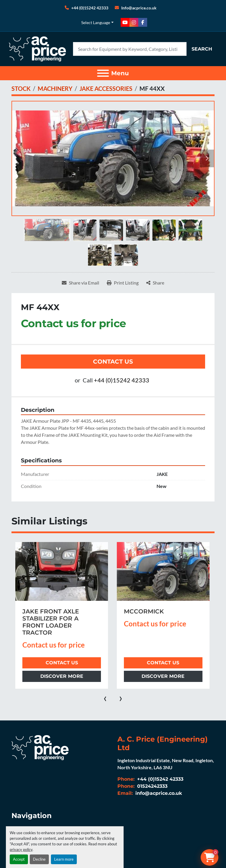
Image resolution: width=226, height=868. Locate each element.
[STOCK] (21, 88)
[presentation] (105, 698)
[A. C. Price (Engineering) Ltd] (40, 747)
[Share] (155, 283)
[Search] (130, 49)
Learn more (64, 859)
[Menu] (103, 73)
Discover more (62, 676)
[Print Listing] (123, 283)
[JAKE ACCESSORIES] (106, 88)
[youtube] (125, 22)
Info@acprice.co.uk (139, 8)
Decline (39, 859)
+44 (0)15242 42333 (90, 8)
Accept (19, 859)
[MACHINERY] (55, 88)
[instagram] (134, 22)
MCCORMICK (144, 611)
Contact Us (113, 362)
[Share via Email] (80, 283)
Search (202, 49)
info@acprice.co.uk (158, 793)
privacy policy (21, 849)
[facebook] (143, 22)
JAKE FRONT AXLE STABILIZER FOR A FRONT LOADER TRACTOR (51, 622)
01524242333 (152, 786)
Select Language (96, 22)
